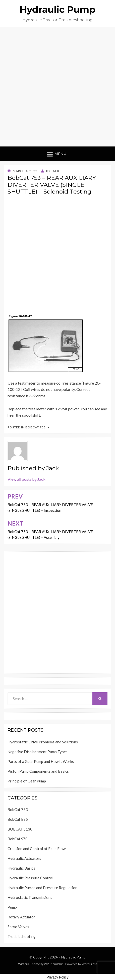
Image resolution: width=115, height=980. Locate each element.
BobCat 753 (36, 427)
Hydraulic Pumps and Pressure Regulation (42, 888)
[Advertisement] (57, 87)
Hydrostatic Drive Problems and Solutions (43, 742)
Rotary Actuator (21, 917)
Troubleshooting (22, 936)
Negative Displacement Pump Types (38, 752)
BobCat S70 (18, 839)
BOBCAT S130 (20, 829)
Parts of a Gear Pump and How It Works (41, 761)
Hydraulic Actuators (24, 858)
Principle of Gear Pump (27, 781)
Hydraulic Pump (57, 10)
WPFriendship (54, 964)
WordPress (89, 964)
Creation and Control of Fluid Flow (37, 849)
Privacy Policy (57, 977)
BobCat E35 (18, 819)
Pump (12, 907)
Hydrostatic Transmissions (30, 897)
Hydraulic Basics (21, 868)
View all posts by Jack (26, 479)
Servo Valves (18, 927)
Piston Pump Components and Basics (38, 771)
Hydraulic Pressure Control (30, 878)
